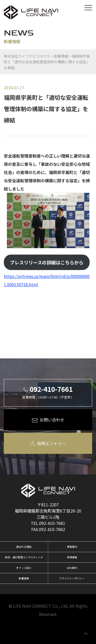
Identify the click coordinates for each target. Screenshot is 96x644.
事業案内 (72, 547)
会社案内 (72, 568)
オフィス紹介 (24, 568)
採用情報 (72, 557)
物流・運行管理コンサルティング (24, 557)
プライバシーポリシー (72, 578)
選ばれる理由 (24, 547)
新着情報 (24, 578)
